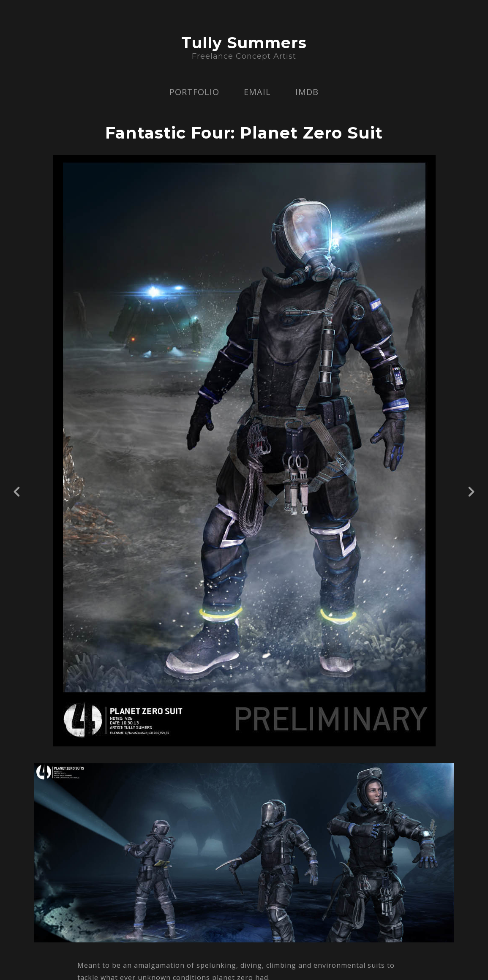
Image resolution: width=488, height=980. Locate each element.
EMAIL (257, 92)
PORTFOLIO (194, 92)
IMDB (307, 92)
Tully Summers (244, 43)
